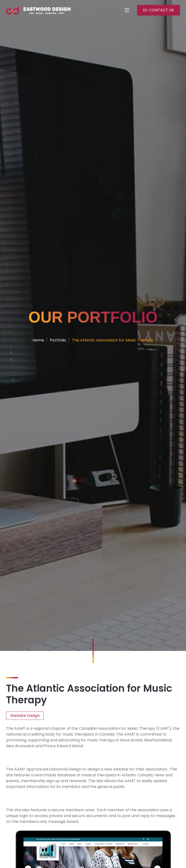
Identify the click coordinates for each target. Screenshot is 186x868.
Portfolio (57, 345)
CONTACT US (159, 10)
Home (36, 345)
